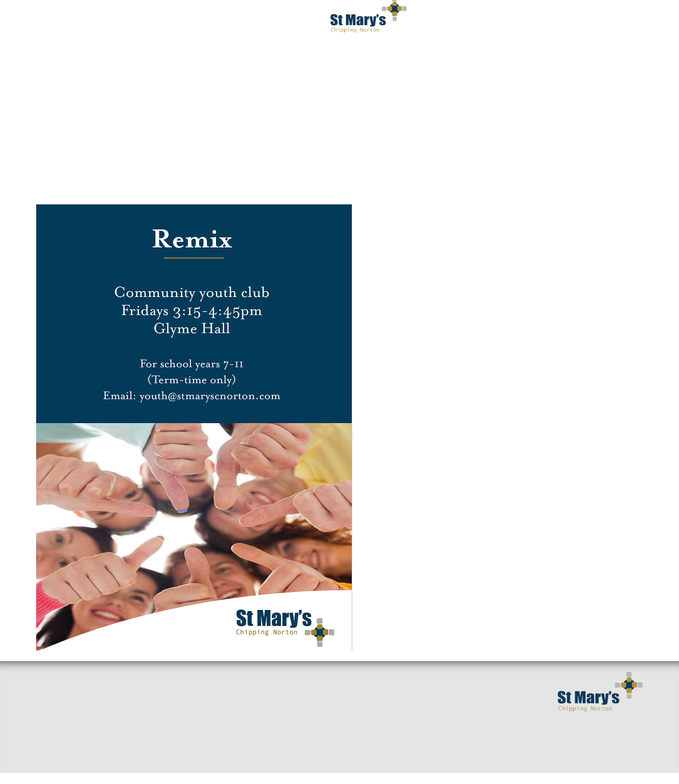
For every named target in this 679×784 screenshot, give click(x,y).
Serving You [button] (511, 21)
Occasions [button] (589, 21)
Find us (51, 714)
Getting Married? (279, 680)
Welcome (54, 697)
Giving (257, 731)
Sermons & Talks (173, 697)
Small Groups (167, 680)
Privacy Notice (432, 64)
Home (48, 680)
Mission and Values (284, 697)
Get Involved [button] (429, 21)
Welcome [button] (79, 21)
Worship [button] (252, 21)
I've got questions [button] (166, 21)
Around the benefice (183, 714)
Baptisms (262, 714)
